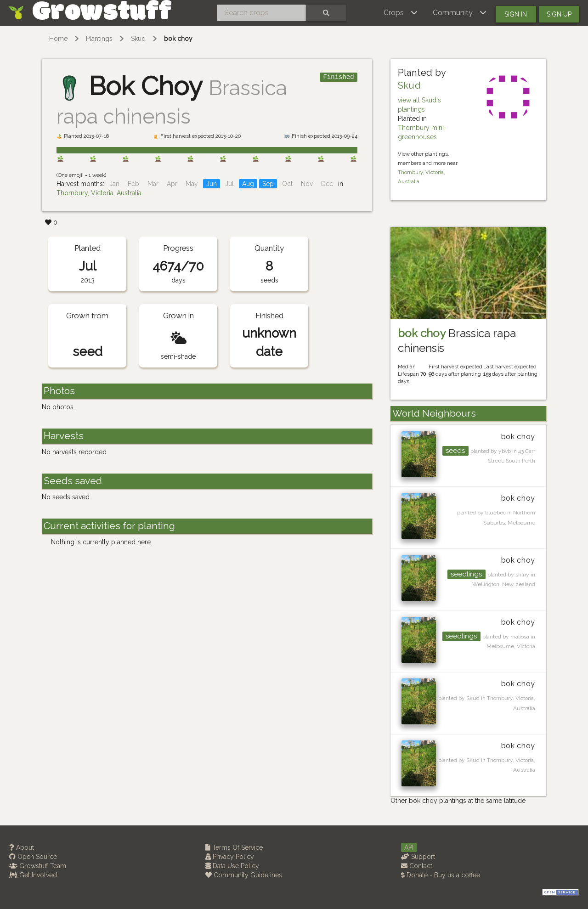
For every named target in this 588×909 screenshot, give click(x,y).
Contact (417, 866)
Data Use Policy (232, 866)
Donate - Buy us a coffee (441, 875)
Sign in (516, 14)
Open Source (33, 857)
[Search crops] (261, 13)
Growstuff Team (38, 866)
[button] (401, 13)
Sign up (559, 14)
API (409, 847)
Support (418, 857)
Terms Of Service (234, 847)
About (22, 847)
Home (58, 39)
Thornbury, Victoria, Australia (99, 193)
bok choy (178, 39)
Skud (138, 39)
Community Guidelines (244, 875)
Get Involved (33, 875)
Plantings (99, 39)
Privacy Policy (230, 857)
